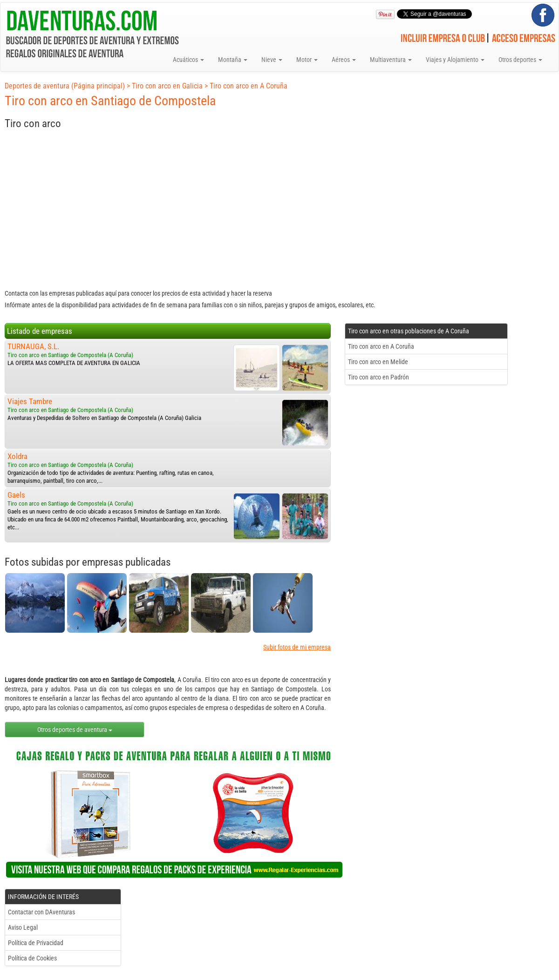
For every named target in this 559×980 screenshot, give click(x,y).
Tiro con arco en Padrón (378, 377)
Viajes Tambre (30, 401)
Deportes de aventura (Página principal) (65, 86)
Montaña (233, 60)
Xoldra (17, 456)
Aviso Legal (23, 927)
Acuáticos (188, 60)
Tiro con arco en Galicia (167, 86)
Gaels (16, 495)
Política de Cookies (32, 958)
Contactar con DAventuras (41, 912)
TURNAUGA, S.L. (33, 346)
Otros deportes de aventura (75, 730)
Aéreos (344, 60)
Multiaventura (391, 60)
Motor (307, 60)
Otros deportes (520, 60)
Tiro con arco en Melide (378, 362)
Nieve (272, 60)
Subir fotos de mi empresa (297, 647)
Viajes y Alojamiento (455, 60)
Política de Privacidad (36, 943)
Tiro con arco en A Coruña (249, 86)
